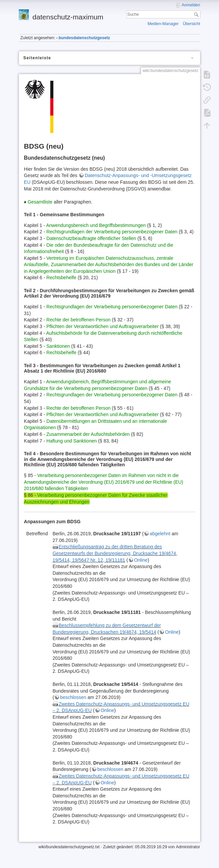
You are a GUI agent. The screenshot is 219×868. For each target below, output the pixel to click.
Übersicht (191, 24)
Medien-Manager (163, 24)
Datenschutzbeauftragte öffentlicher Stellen (91, 238)
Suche (197, 14)
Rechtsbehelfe (61, 278)
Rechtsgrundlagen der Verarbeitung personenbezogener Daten (112, 232)
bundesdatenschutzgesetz (84, 38)
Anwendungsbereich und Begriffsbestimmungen (96, 225)
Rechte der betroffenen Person (78, 320)
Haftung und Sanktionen (71, 441)
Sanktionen (58, 346)
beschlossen (73, 697)
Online (141, 560)
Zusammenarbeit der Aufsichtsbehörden (88, 434)
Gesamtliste (40, 202)
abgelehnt (160, 534)
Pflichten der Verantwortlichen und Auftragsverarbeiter (102, 326)
